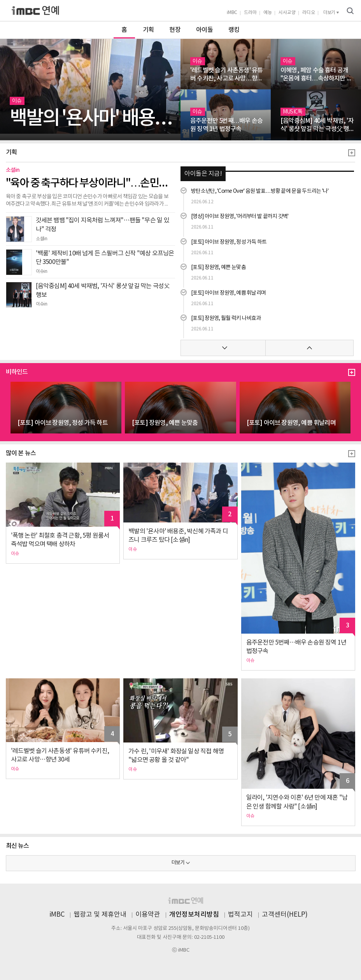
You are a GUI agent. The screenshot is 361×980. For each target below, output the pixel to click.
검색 (350, 11)
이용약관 (148, 915)
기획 (148, 30)
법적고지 (240, 915)
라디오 (309, 13)
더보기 (178, 863)
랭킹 (234, 30)
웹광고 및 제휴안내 (100, 915)
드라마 (250, 13)
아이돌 (204, 30)
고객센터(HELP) (285, 915)
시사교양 (287, 13)
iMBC (232, 13)
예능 (268, 13)
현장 (175, 30)
